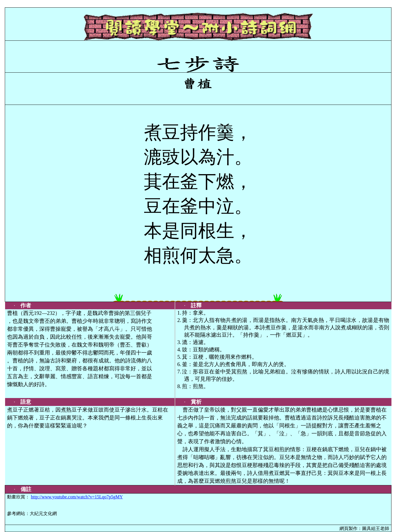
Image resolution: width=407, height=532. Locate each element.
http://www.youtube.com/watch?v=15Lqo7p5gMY (77, 497)
